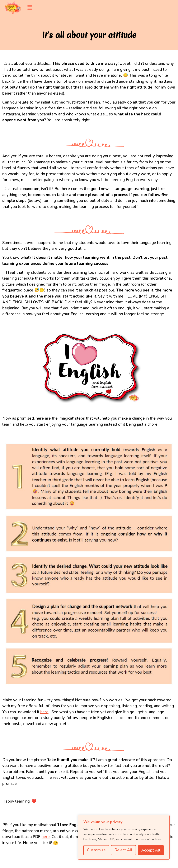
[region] (124, 837)
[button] (102, 8)
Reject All (123, 850)
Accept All (151, 850)
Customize (96, 850)
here (44, 712)
